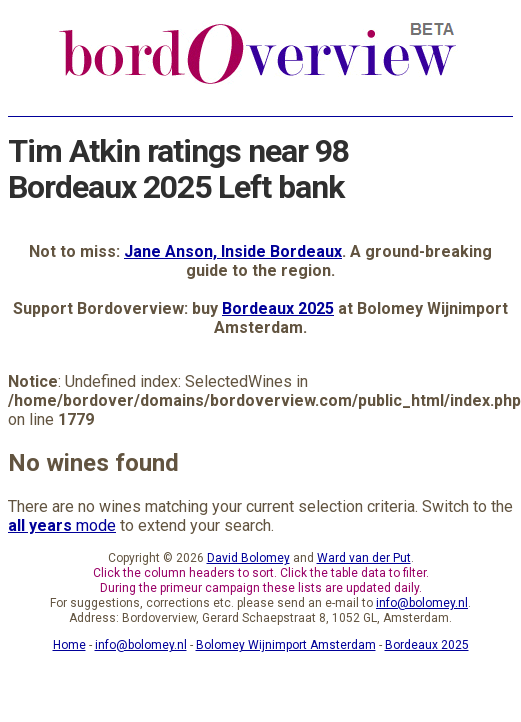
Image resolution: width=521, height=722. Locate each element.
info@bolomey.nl (422, 603)
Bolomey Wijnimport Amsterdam (286, 645)
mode (62, 525)
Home (69, 645)
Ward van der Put (364, 558)
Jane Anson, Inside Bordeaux (233, 251)
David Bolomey (248, 558)
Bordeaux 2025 (278, 308)
